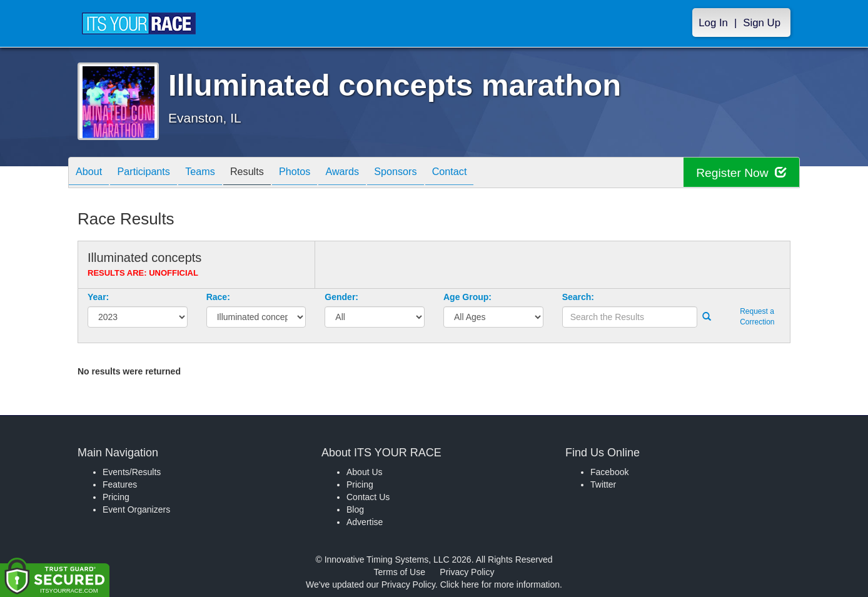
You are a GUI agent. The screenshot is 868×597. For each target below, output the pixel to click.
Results (269, 173)
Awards (376, 173)
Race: (218, 297)
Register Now (739, 173)
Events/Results (132, 472)
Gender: (341, 297)
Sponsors (436, 173)
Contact (497, 173)
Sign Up (762, 23)
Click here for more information (500, 584)
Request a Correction (757, 317)
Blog (355, 509)
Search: (578, 297)
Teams (216, 173)
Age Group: (467, 297)
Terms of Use (400, 572)
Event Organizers (136, 509)
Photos (323, 173)
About (92, 173)
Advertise (365, 522)
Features (120, 484)
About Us (365, 472)
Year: (98, 297)
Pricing (116, 497)
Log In (713, 23)
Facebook (609, 472)
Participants (153, 173)
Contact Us (368, 497)
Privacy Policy (467, 572)
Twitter (603, 484)
